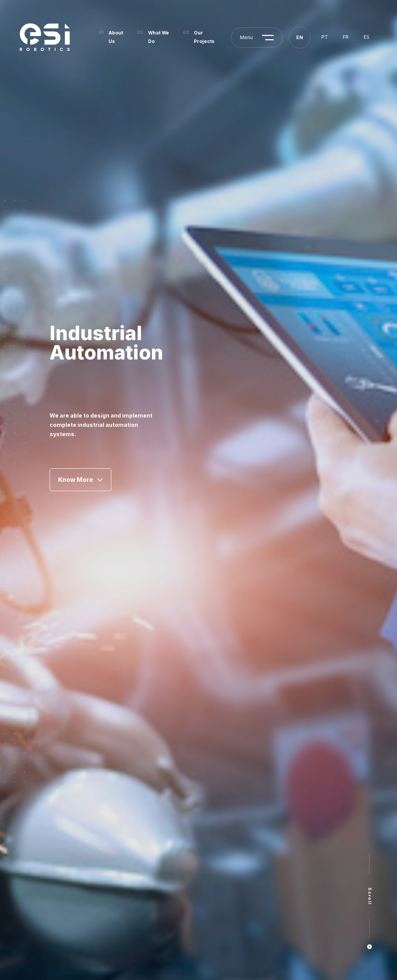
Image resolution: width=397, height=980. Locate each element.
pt (325, 37)
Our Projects (204, 37)
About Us (116, 37)
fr (346, 37)
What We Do (159, 37)
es (367, 37)
